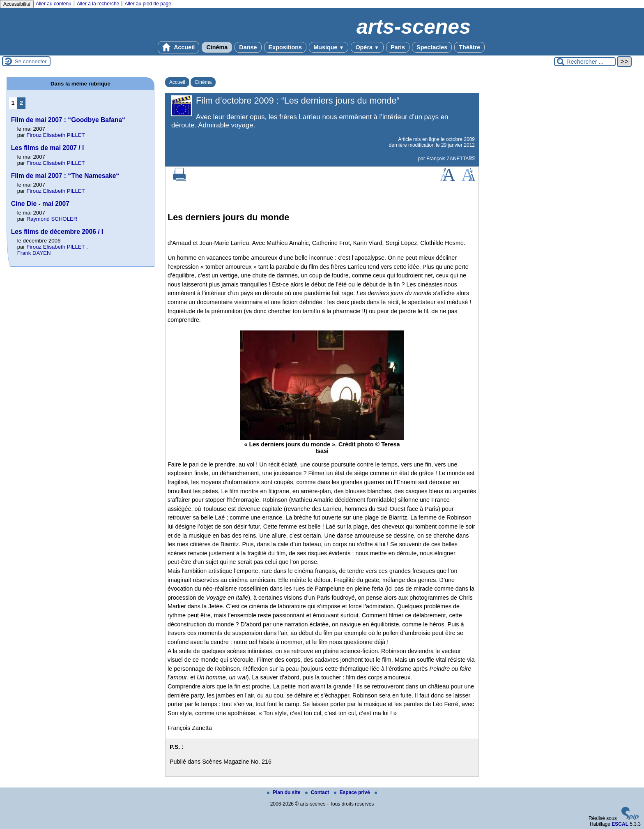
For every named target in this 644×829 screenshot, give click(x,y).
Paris (398, 47)
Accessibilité (17, 4)
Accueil (179, 47)
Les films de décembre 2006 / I (57, 232)
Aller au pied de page (148, 4)
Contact (318, 792)
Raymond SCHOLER (52, 219)
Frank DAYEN (34, 253)
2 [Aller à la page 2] (21, 103)
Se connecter (31, 61)
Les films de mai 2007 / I (48, 148)
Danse (248, 47)
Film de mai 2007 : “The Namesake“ (65, 176)
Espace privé (353, 792)
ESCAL (620, 824)
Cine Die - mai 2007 (40, 204)
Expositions (285, 47)
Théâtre (469, 47)
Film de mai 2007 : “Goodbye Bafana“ (68, 120)
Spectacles (432, 47)
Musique (329, 47)
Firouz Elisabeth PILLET (55, 135)
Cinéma (217, 47)
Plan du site (284, 792)
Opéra (367, 47)
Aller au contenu (54, 4)
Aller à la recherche (98, 4)
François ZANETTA (447, 159)
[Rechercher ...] (585, 62)
